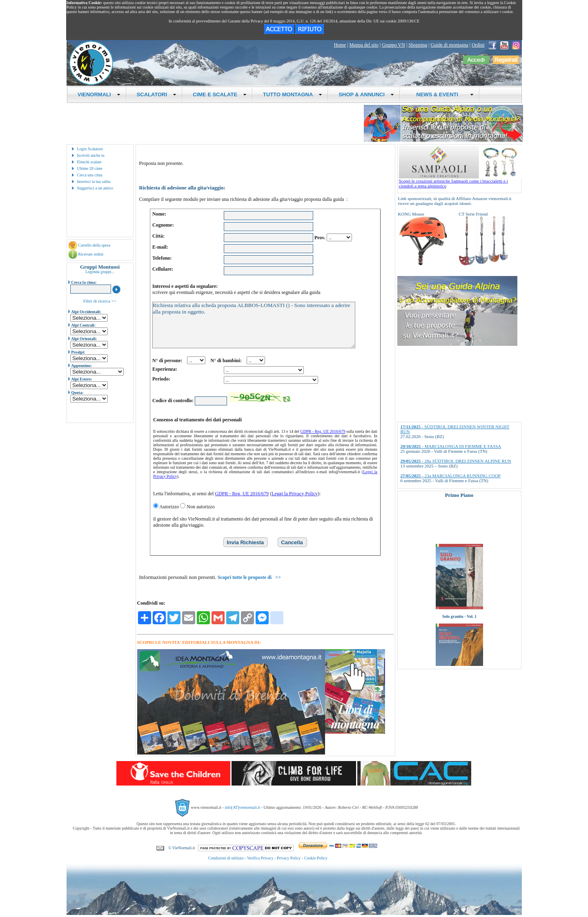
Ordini (478, 45)
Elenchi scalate (89, 162)
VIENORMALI (99, 95)
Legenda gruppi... (100, 272)
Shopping (418, 45)
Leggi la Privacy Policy (295, 494)
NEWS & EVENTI (442, 95)
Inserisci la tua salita (94, 181)
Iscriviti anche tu (91, 155)
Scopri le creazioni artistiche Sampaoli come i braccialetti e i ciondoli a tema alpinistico (460, 181)
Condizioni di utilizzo (226, 858)
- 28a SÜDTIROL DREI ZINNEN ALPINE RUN (456, 461)
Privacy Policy (289, 858)
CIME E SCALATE (220, 95)
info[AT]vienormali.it (242, 807)
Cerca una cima (90, 175)
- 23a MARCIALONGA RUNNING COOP (451, 476)
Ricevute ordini (91, 254)
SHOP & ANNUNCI (366, 95)
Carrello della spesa (94, 245)
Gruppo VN (393, 45)
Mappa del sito (364, 45)
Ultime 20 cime (90, 168)
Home (340, 45)
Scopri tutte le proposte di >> (249, 577)
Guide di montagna (450, 45)
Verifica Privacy (260, 858)
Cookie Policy (316, 858)
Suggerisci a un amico (95, 188)
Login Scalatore (90, 149)
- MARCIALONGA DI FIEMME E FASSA (451, 446)
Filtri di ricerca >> (100, 301)
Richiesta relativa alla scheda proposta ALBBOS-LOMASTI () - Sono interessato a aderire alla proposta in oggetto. (254, 325)
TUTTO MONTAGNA (293, 95)
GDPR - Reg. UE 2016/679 (323, 431)
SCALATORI (157, 95)
